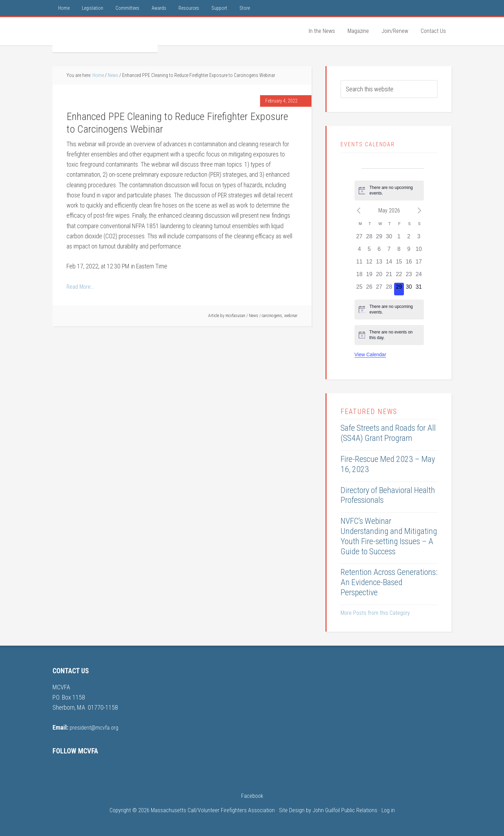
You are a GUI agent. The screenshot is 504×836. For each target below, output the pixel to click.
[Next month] (420, 210)
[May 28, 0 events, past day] (389, 289)
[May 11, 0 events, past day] (359, 264)
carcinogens (272, 316)
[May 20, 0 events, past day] (379, 276)
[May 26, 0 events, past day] (369, 289)
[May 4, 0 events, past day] (359, 251)
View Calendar (370, 354)
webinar (291, 316)
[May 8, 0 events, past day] (399, 251)
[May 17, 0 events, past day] (419, 264)
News (254, 316)
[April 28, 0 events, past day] (369, 239)
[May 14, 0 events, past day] (389, 264)
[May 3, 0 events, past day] (419, 239)
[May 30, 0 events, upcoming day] (409, 289)
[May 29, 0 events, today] (399, 289)
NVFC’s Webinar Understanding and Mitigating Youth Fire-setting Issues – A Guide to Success (389, 536)
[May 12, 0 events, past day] (369, 264)
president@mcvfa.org (96, 727)
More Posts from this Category (375, 613)
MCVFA (105, 35)
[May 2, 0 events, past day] (409, 239)
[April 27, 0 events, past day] (359, 239)
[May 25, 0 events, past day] (359, 289)
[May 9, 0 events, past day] (409, 251)
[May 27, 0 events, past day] (379, 289)
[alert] (389, 191)
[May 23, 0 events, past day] (409, 276)
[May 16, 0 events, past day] (409, 264)
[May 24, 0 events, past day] (419, 276)
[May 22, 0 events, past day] (399, 276)
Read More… (81, 286)
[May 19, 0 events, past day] (369, 276)
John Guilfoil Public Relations (345, 810)
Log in (388, 810)
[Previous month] (359, 210)
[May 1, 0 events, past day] (399, 239)
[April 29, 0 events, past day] (379, 239)
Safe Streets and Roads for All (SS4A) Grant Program (388, 433)
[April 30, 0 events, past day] (389, 239)
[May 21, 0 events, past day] (389, 276)
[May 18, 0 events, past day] (359, 276)
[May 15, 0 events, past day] (399, 264)
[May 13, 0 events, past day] (379, 264)
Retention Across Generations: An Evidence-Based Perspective (389, 582)
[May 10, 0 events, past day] (419, 251)
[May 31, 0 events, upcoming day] (419, 289)
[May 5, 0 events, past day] (369, 251)
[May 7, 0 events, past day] (389, 251)
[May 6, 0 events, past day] (379, 251)
